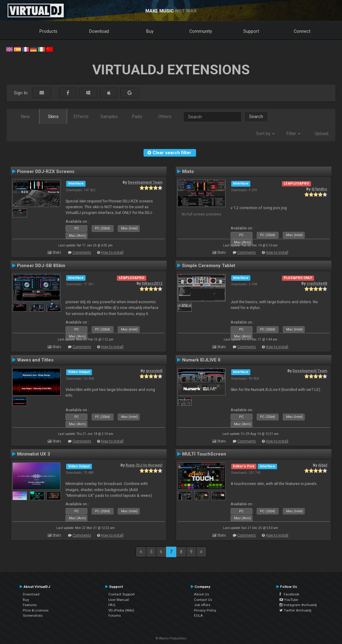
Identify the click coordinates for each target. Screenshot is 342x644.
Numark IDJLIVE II (201, 360)
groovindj (154, 371)
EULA (198, 615)
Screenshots (33, 615)
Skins (53, 117)
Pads (137, 117)
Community (201, 31)
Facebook (289, 594)
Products (48, 31)
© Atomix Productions (171, 638)
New (25, 117)
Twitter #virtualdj (295, 610)
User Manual (119, 600)
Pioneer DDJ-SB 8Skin (41, 266)
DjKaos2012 (152, 283)
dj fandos (319, 189)
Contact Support (122, 594)
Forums (115, 615)
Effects (81, 117)
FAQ (112, 605)
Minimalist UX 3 (34, 454)
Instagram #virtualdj (298, 605)
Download (99, 31)
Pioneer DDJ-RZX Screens (46, 171)
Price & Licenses (36, 610)
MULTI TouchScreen (204, 454)
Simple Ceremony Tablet (209, 266)
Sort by (265, 134)
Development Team (145, 182)
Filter (293, 134)
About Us (201, 594)
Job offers (202, 605)
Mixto (188, 171)
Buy (150, 31)
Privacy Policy (205, 610)
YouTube (289, 600)
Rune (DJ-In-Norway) (144, 465)
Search (256, 117)
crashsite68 (317, 283)
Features (30, 605)
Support (251, 31)
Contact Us (203, 600)
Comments (82, 253)
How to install (112, 253)
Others (165, 117)
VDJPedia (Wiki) (121, 610)
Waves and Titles (35, 360)
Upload (322, 134)
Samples (109, 117)
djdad (323, 465)
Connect (302, 31)
